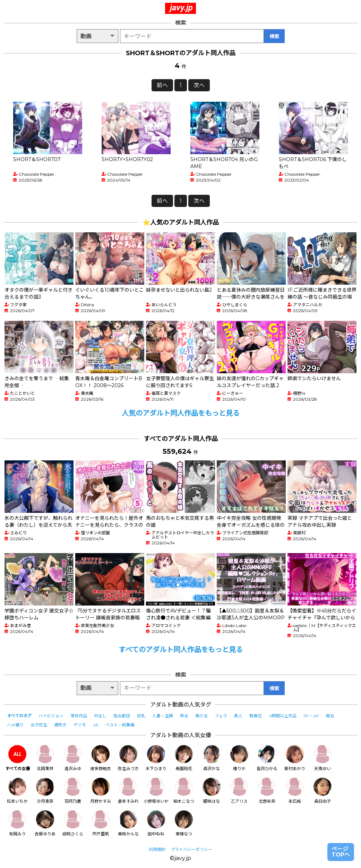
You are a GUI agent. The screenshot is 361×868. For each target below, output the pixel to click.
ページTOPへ (341, 852)
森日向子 (323, 791)
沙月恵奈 (45, 791)
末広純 (295, 791)
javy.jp (181, 8)
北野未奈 (267, 791)
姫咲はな (212, 791)
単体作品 (79, 716)
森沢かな (212, 758)
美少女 (201, 716)
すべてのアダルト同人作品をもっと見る (181, 650)
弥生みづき (128, 758)
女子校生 (39, 725)
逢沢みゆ (73, 758)
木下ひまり (156, 758)
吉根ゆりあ (45, 823)
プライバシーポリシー (191, 849)
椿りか (239, 758)
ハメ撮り (15, 725)
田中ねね (156, 823)
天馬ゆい (323, 758)
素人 (238, 716)
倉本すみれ (128, 791)
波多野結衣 (101, 758)
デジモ (80, 725)
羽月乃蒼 (73, 791)
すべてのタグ (19, 716)
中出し (100, 716)
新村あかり (295, 758)
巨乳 (141, 716)
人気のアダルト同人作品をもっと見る (181, 413)
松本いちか (17, 791)
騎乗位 (256, 716)
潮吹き (60, 725)
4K (96, 725)
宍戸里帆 (101, 823)
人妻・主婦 (163, 716)
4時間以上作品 (283, 716)
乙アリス (239, 791)
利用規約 (157, 849)
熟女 (184, 716)
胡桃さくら (73, 823)
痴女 (330, 716)
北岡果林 (45, 758)
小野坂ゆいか (156, 791)
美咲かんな (128, 823)
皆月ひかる (267, 758)
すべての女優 (18, 758)
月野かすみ (101, 791)
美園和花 (184, 758)
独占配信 (122, 716)
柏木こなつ (184, 791)
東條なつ (184, 823)
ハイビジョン (51, 716)
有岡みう (17, 823)
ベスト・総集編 (120, 725)
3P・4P (311, 716)
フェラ (221, 716)
